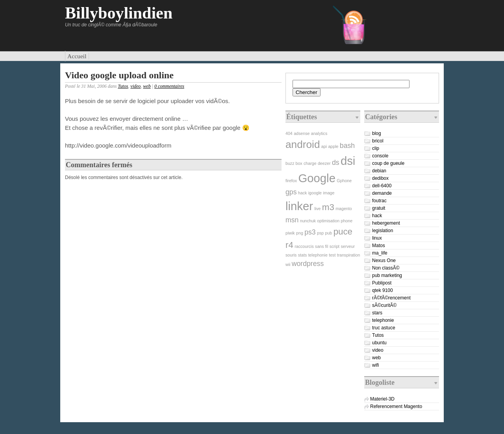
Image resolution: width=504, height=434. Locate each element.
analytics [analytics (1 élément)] (319, 133)
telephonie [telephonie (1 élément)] (318, 255)
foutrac (379, 201)
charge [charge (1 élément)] (310, 163)
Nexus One (384, 260)
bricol (378, 141)
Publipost (382, 283)
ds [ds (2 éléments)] (336, 163)
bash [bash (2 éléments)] (347, 146)
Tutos (123, 86)
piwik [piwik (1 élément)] (290, 233)
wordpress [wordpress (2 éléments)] (308, 264)
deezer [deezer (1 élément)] (324, 163)
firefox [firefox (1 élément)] (291, 181)
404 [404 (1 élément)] (289, 133)
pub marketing (387, 275)
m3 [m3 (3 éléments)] (328, 207)
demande (382, 193)
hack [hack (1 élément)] (303, 193)
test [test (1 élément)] (332, 255)
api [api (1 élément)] (324, 146)
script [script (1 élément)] (334, 246)
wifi (375, 365)
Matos (379, 246)
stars (377, 313)
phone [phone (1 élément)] (347, 221)
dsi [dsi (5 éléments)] (348, 161)
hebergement (386, 223)
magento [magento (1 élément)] (344, 209)
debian (379, 171)
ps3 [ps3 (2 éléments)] (310, 232)
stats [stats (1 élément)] (303, 255)
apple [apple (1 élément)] (333, 146)
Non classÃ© (386, 268)
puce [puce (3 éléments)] (343, 232)
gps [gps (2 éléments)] (291, 192)
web (147, 86)
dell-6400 (382, 186)
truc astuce (384, 328)
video (135, 86)
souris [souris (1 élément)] (291, 255)
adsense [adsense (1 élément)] (302, 133)
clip (376, 148)
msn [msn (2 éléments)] (292, 220)
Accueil (77, 56)
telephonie (383, 320)
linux (377, 238)
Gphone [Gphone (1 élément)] (344, 181)
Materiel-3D (382, 399)
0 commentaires (169, 86)
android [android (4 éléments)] (303, 144)
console (380, 156)
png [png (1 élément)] (300, 233)
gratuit (379, 208)
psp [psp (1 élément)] (320, 233)
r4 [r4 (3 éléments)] (289, 245)
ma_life (380, 253)
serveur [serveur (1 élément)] (348, 246)
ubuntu (379, 343)
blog (377, 133)
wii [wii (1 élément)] (288, 264)
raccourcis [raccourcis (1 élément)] (304, 246)
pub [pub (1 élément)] (329, 233)
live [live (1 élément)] (317, 209)
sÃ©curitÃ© (384, 305)
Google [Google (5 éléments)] (317, 178)
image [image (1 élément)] (329, 193)
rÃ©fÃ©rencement (391, 298)
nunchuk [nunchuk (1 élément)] (308, 221)
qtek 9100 (383, 290)
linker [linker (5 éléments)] (299, 206)
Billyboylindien (119, 13)
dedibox (380, 178)
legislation (383, 231)
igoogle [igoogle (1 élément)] (315, 193)
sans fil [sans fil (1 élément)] (321, 246)
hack (377, 216)
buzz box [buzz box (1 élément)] (294, 163)
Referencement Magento (396, 406)
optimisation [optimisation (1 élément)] (328, 221)
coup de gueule (388, 163)
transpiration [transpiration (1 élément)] (349, 255)
